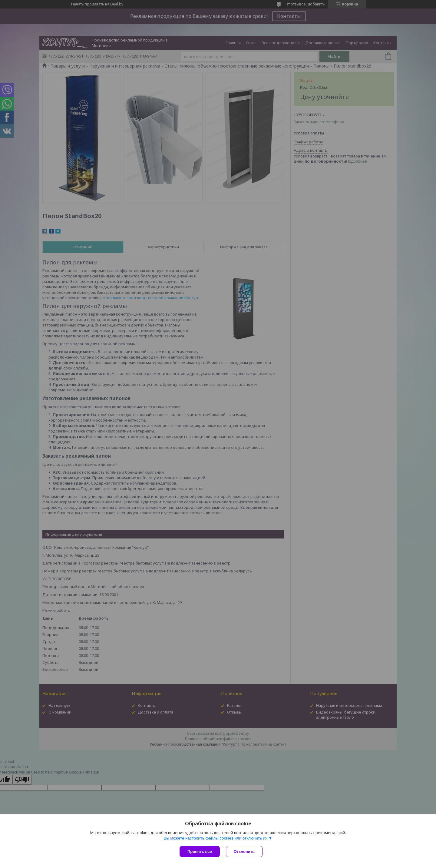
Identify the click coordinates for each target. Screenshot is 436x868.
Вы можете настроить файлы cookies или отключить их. (216, 838)
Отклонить (244, 851)
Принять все (200, 851)
